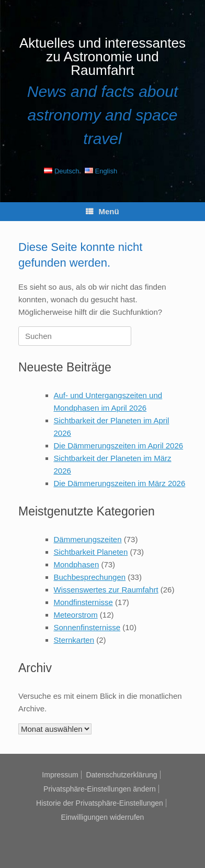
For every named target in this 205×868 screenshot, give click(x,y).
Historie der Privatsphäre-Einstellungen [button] (100, 803)
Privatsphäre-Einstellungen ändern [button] (100, 789)
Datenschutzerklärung (121, 775)
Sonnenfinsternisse (87, 627)
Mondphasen (77, 564)
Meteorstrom (76, 615)
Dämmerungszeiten (88, 539)
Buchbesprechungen (90, 577)
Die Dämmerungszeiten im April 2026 (119, 446)
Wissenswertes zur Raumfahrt (106, 590)
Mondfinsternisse (83, 602)
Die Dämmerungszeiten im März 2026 (120, 483)
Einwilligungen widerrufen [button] (103, 817)
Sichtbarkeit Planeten (91, 552)
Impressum (60, 775)
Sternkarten (74, 640)
